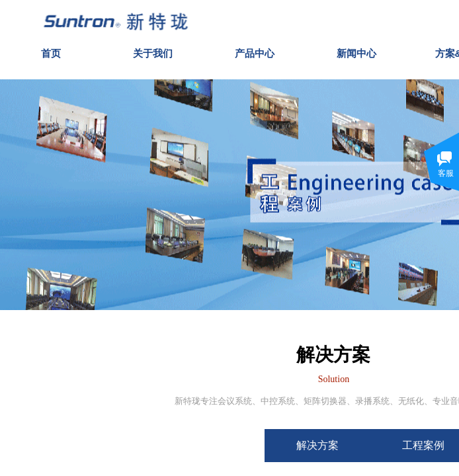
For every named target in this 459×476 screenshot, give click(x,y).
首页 (51, 51)
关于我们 (153, 51)
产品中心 (255, 51)
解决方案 (333, 445)
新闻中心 (356, 51)
